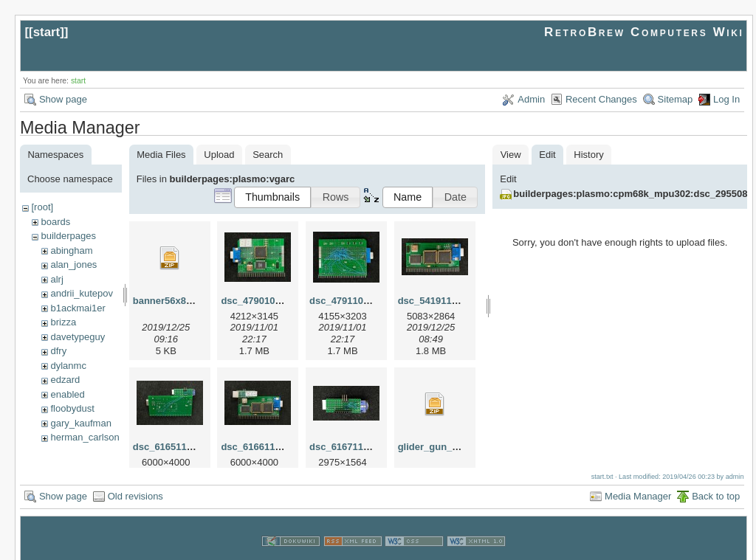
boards (55, 222)
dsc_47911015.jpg (350, 301)
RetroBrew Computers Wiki (644, 32)
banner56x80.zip (170, 301)
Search (268, 155)
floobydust (72, 408)
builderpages (68, 236)
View (511, 155)
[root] (42, 207)
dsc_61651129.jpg (174, 447)
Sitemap (676, 99)
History (588, 155)
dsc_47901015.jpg (262, 301)
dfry (58, 351)
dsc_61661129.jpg (262, 447)
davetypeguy (78, 337)
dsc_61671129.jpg (350, 447)
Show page (63, 99)
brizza (63, 322)
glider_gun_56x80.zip (447, 447)
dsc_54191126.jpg (439, 301)
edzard (65, 380)
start (47, 32)
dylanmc (68, 366)
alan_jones (73, 265)
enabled (67, 394)
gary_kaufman (80, 423)
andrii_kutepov (82, 293)
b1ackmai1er (78, 308)
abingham (71, 250)
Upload (219, 155)
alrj (56, 279)
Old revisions (135, 480)
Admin (531, 99)
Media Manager (638, 480)
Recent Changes (601, 99)
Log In (726, 99)
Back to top (716, 480)
